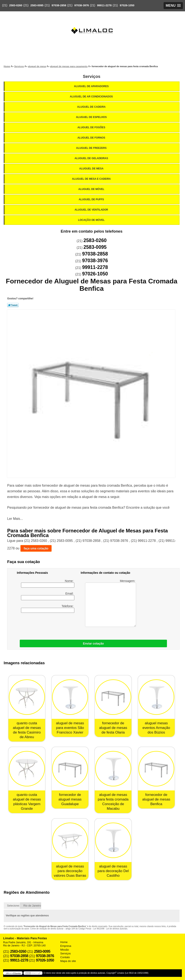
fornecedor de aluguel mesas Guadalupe (70, 799)
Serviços (91, 76)
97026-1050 (127, 5)
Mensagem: (111, 603)
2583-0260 (16, 5)
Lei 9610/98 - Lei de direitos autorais (110, 929)
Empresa (66, 946)
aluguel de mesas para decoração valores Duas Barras (70, 871)
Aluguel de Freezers (92, 148)
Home (64, 942)
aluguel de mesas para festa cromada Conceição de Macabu (113, 802)
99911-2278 (104, 5)
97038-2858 (59, 5)
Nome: (48, 583)
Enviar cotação (93, 643)
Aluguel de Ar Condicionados (92, 97)
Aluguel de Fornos (92, 138)
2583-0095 (37, 5)
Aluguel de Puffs (92, 199)
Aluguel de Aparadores (92, 86)
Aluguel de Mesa (92, 169)
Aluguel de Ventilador (92, 210)
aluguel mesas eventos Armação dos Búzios (156, 728)
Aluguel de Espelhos (92, 117)
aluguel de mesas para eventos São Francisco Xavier (70, 728)
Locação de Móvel (92, 220)
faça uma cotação (36, 548)
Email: (48, 596)
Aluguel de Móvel (92, 189)
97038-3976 (82, 5)
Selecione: (14, 906)
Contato (65, 957)
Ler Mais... (15, 519)
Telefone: (48, 609)
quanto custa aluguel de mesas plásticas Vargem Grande (27, 802)
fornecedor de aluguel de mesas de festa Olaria (113, 728)
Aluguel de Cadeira (92, 107)
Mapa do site (68, 961)
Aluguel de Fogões (92, 127)
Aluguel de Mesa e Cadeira (92, 179)
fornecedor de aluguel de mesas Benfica (156, 799)
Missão (65, 950)
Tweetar (13, 305)
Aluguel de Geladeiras (92, 158)
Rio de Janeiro (32, 906)
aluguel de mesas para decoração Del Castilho (113, 871)
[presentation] (43, 625)
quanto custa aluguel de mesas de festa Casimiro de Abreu (27, 730)
